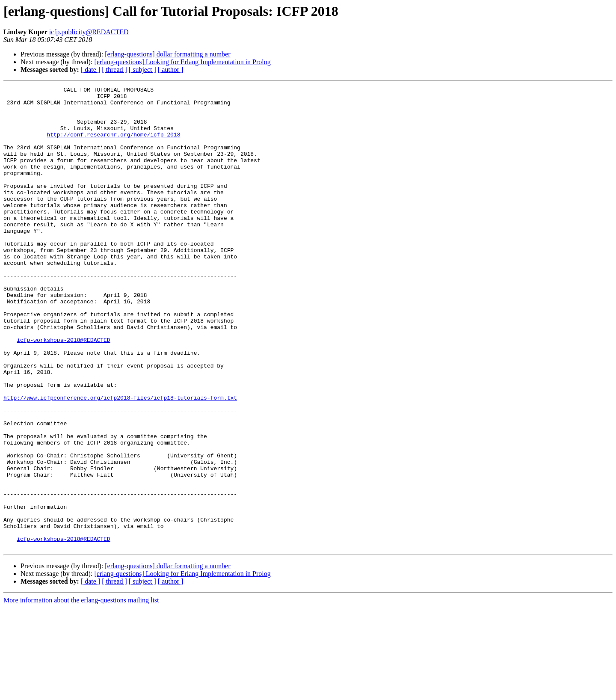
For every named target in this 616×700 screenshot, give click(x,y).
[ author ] (171, 70)
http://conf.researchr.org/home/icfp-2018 (113, 145)
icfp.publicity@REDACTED (89, 32)
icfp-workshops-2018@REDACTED (63, 391)
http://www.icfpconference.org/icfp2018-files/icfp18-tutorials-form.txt (120, 460)
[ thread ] (114, 70)
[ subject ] (142, 70)
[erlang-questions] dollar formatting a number (167, 54)
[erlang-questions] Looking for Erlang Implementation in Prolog (182, 62)
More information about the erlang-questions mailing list (81, 693)
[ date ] (90, 70)
